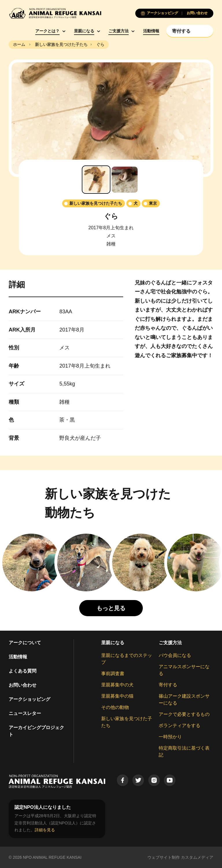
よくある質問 (23, 671)
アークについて (25, 643)
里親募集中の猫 (117, 696)
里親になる (84, 31)
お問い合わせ (23, 685)
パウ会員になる (175, 655)
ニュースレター (25, 713)
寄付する (168, 685)
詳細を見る (45, 830)
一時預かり (170, 737)
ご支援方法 (119, 31)
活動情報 (151, 31)
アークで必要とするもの (184, 714)
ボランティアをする (180, 725)
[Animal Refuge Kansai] (55, 13)
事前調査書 (113, 674)
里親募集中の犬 (117, 685)
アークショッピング (29, 699)
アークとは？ (47, 31)
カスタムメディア (197, 857)
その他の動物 (115, 707)
